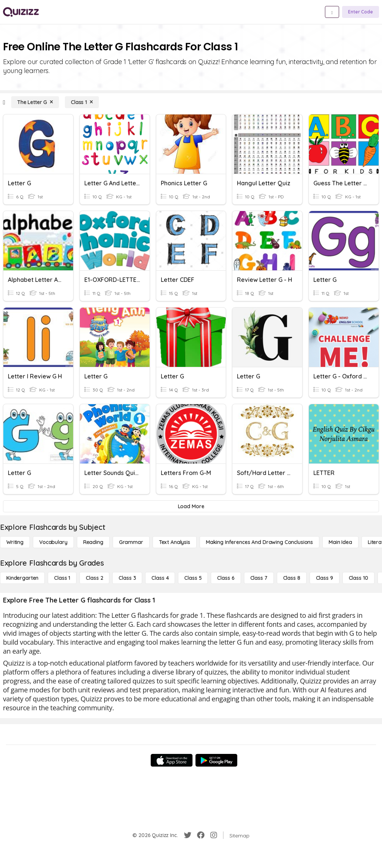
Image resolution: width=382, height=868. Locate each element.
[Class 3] (127, 578)
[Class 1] (82, 102)
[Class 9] (325, 578)
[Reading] (93, 542)
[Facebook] (201, 835)
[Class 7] (259, 578)
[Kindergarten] (22, 578)
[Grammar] (131, 542)
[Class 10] (358, 578)
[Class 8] (292, 578)
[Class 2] (94, 578)
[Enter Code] (361, 12)
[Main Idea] (340, 542)
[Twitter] (188, 835)
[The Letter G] (35, 102)
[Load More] (191, 506)
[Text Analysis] (175, 542)
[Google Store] (216, 760)
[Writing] (15, 542)
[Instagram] (214, 835)
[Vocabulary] (53, 542)
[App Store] (172, 760)
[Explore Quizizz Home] (21, 12)
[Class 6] (226, 578)
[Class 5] (193, 578)
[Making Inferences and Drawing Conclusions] (259, 542)
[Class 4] (160, 578)
